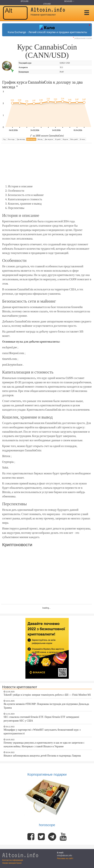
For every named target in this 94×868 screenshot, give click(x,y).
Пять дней (74, 139)
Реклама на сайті (65, 858)
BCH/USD (68, 1)
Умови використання (12, 863)
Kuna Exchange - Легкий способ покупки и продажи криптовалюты (47, 29)
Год (4, 139)
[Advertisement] (46, 163)
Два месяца (31, 139)
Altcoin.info (20, 855)
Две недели (49, 139)
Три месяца (21, 139)
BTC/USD (25, 1)
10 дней (58, 139)
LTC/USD (47, 4)
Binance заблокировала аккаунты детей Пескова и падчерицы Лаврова (42, 756)
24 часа (82, 139)
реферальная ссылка (82, 38)
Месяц (40, 139)
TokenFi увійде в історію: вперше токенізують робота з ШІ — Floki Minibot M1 (47, 695)
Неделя (65, 139)
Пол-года (11, 139)
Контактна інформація (13, 860)
